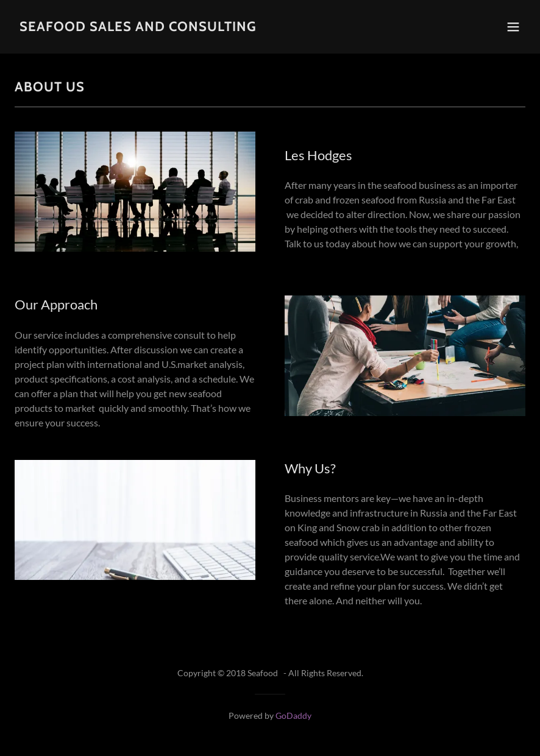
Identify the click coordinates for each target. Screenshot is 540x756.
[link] (138, 27)
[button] (513, 27)
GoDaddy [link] (293, 715)
